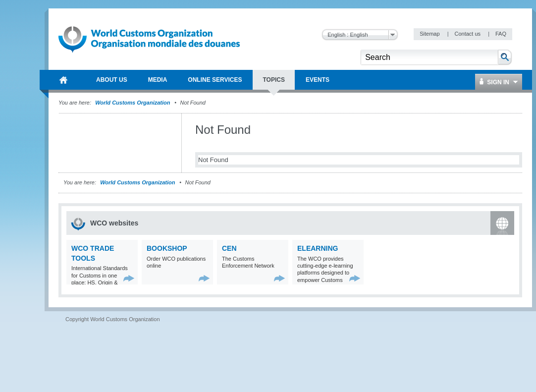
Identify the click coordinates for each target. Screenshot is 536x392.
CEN (229, 248)
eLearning (318, 248)
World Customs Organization (133, 103)
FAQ (501, 34)
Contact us (468, 34)
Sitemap (430, 34)
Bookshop (167, 248)
